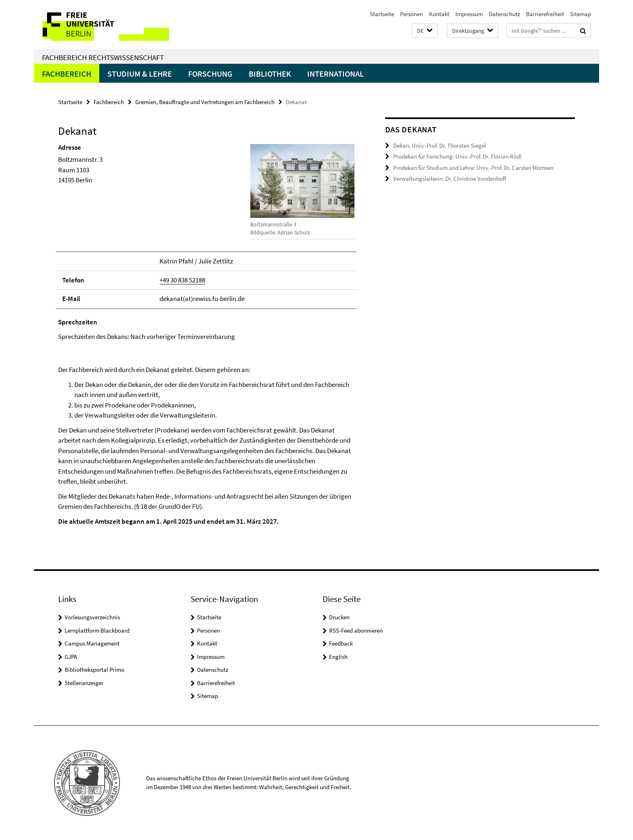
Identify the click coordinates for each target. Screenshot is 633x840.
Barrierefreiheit (545, 14)
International (335, 74)
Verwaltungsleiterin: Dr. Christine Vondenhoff (450, 179)
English (338, 657)
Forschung (210, 74)
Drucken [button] (339, 617)
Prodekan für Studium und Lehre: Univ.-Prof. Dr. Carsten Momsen (473, 168)
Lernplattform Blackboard (97, 630)
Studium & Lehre (140, 74)
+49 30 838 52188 (182, 280)
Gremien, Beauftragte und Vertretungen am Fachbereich (205, 102)
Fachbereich (67, 74)
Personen (412, 14)
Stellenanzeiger (84, 683)
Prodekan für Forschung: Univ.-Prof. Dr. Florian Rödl (457, 156)
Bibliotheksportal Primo (94, 670)
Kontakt (439, 14)
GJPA (71, 657)
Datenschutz (504, 14)
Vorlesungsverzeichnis (92, 617)
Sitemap (581, 14)
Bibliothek (270, 74)
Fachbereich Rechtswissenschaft (103, 57)
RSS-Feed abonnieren (356, 630)
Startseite (382, 14)
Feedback (341, 643)
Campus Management (92, 643)
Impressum (469, 14)
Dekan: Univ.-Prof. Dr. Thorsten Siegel (440, 145)
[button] (425, 31)
